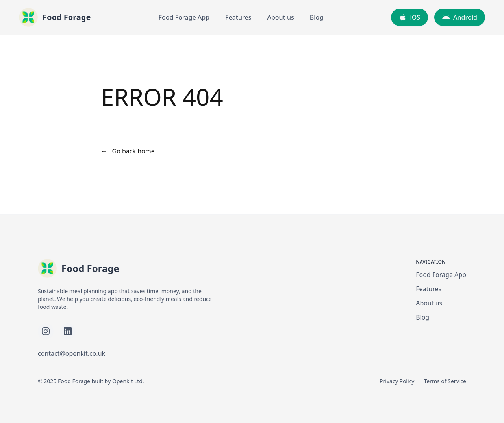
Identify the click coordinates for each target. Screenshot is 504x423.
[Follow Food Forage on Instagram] (46, 331)
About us (280, 17)
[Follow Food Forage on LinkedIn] (68, 331)
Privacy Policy (397, 381)
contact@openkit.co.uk (71, 353)
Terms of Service (445, 381)
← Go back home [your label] (128, 151)
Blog (317, 17)
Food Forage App (184, 17)
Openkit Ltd (127, 381)
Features (238, 17)
